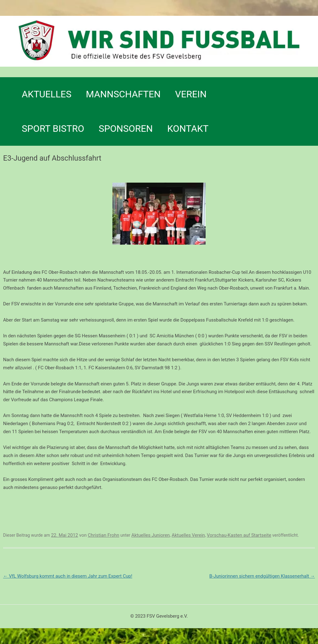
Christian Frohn (104, 535)
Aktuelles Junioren (150, 535)
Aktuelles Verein (188, 535)
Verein (191, 94)
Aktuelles (47, 94)
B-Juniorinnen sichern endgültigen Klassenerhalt (262, 576)
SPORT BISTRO (53, 129)
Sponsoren (126, 129)
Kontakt (188, 129)
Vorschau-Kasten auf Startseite (239, 535)
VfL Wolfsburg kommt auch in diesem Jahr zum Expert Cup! (68, 576)
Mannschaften (123, 94)
